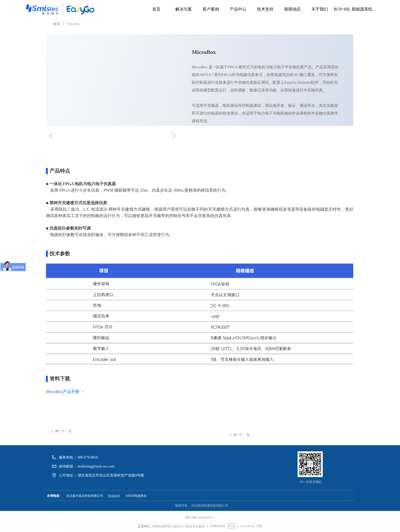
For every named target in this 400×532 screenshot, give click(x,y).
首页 (56, 24)
